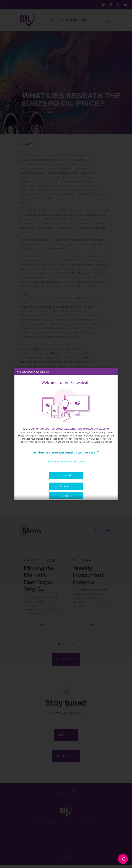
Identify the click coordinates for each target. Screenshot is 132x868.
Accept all (66, 477)
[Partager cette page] (123, 859)
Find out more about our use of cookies (66, 464)
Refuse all (66, 498)
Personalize (66, 488)
